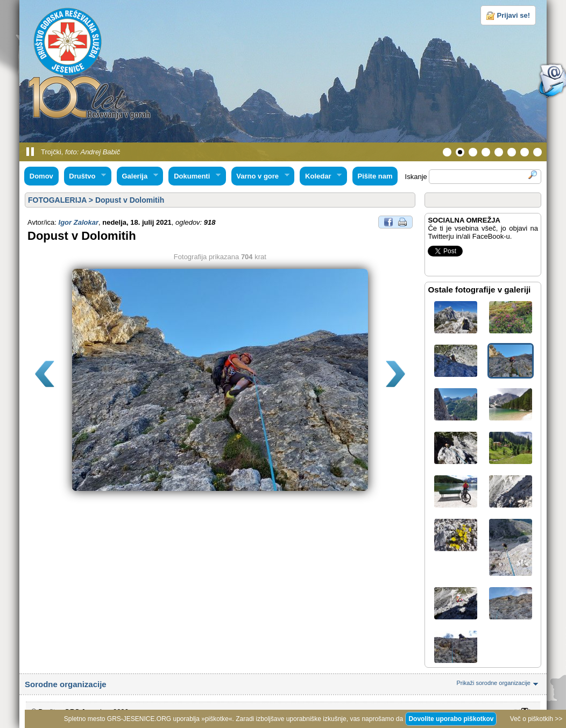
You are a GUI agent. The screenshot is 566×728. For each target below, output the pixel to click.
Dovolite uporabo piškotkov (451, 719)
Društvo (85, 176)
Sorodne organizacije (283, 684)
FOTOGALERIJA (57, 200)
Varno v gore (260, 176)
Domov (41, 176)
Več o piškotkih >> (536, 719)
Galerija (137, 176)
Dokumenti (194, 176)
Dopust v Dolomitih (130, 200)
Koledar (321, 176)
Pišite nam (375, 176)
